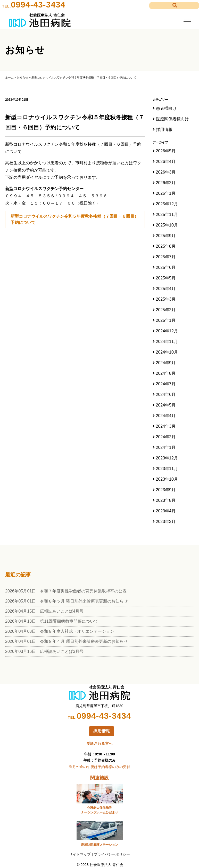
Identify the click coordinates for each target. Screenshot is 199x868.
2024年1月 (166, 447)
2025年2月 (166, 310)
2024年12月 (167, 331)
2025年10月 (167, 225)
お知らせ (22, 77)
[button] (174, 6)
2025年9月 (166, 236)
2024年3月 (166, 426)
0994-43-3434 (38, 5)
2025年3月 (166, 299)
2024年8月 (166, 373)
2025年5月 (166, 278)
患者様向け (166, 108)
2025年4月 (166, 289)
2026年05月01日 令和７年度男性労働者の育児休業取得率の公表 (66, 591)
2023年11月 (167, 469)
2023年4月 (166, 511)
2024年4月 (166, 416)
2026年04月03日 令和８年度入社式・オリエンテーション (60, 631)
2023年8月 (166, 500)
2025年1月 (166, 320)
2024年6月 (166, 394)
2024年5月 (166, 405)
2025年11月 (167, 214)
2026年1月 (166, 193)
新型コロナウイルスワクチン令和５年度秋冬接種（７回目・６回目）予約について (74, 219)
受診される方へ (100, 743)
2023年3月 (166, 522)
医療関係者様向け (172, 119)
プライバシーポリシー (112, 854)
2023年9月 (166, 490)
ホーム (9, 77)
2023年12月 (167, 458)
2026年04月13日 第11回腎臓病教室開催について (52, 621)
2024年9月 (166, 363)
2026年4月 (166, 162)
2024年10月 (167, 352)
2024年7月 (166, 384)
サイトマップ (80, 854)
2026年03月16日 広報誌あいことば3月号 (44, 651)
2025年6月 (166, 267)
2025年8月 (166, 246)
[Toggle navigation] (187, 20)
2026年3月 (166, 172)
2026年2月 (166, 183)
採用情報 (164, 130)
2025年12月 (167, 204)
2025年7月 (166, 257)
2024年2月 (166, 437)
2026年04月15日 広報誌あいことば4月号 (44, 611)
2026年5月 (166, 151)
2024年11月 (167, 342)
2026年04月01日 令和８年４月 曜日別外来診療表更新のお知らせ (67, 641)
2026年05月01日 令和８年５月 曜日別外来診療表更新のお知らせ (67, 601)
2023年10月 (167, 479)
